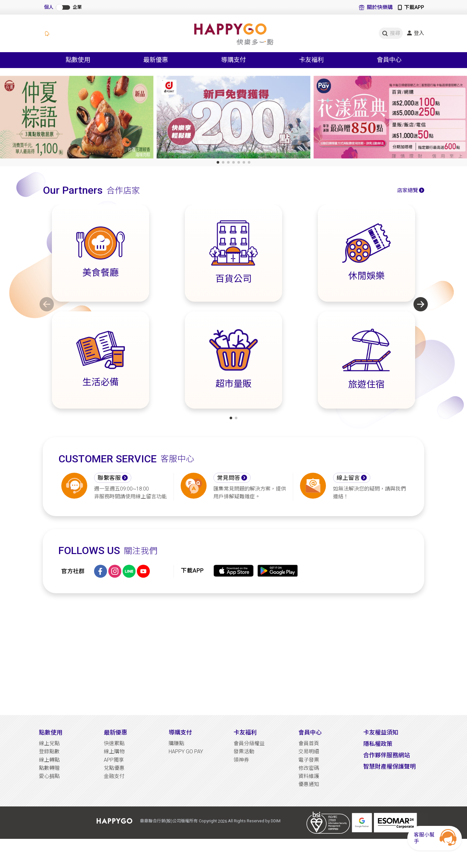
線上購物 (114, 752)
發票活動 (244, 752)
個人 (49, 7)
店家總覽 (408, 190)
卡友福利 (245, 732)
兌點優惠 (114, 768)
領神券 (241, 760)
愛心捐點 (49, 776)
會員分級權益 (249, 743)
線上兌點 (49, 743)
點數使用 (51, 732)
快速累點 (114, 743)
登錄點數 (49, 752)
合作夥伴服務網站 (387, 755)
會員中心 (310, 732)
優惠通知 (309, 784)
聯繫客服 (109, 478)
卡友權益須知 (381, 732)
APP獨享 (114, 760)
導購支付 (180, 732)
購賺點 (176, 743)
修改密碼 (309, 768)
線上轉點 (49, 760)
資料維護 (309, 776)
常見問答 (229, 478)
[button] (218, 162)
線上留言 (348, 478)
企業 (77, 7)
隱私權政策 (378, 744)
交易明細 (309, 752)
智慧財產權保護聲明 (389, 766)
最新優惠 (115, 732)
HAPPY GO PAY (186, 752)
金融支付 (114, 776)
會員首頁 (309, 743)
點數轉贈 (49, 768)
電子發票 (309, 760)
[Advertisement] (233, 654)
